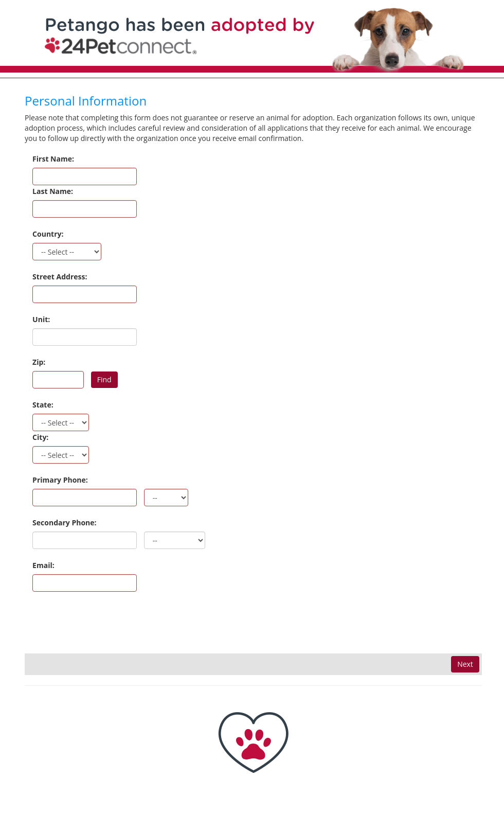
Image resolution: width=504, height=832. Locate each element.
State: (43, 405)
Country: (48, 234)
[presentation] (103, 623)
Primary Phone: (60, 480)
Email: (43, 565)
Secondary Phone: (64, 523)
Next (465, 664)
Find (104, 379)
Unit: (41, 319)
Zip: (39, 362)
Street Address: (60, 277)
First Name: (53, 159)
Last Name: (53, 191)
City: (40, 437)
